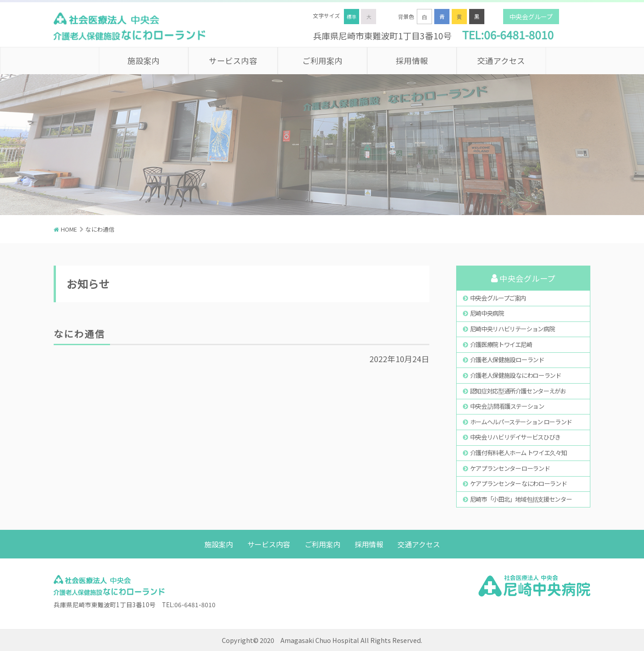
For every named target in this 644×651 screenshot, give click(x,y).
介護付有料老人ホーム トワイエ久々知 (519, 452)
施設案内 (144, 61)
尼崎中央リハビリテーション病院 (513, 329)
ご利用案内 (322, 61)
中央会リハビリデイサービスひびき (515, 437)
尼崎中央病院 (487, 313)
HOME (69, 229)
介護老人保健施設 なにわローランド (516, 375)
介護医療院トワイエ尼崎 (501, 344)
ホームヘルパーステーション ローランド (521, 422)
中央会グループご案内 (498, 298)
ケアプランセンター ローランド (510, 468)
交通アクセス (501, 61)
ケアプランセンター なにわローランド (519, 483)
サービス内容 (233, 61)
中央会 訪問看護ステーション (507, 406)
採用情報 (412, 61)
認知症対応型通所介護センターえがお (518, 391)
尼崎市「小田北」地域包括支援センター (521, 499)
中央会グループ (531, 17)
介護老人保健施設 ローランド (507, 359)
